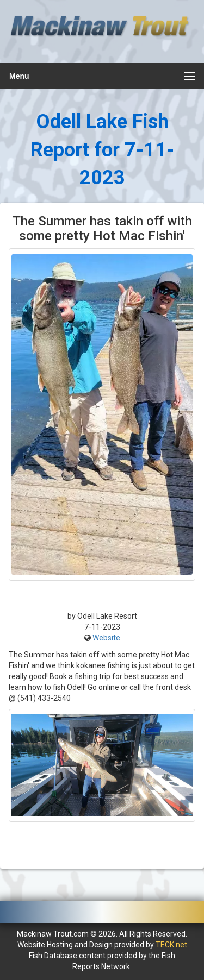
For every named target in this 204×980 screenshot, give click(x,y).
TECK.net (171, 945)
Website (106, 638)
